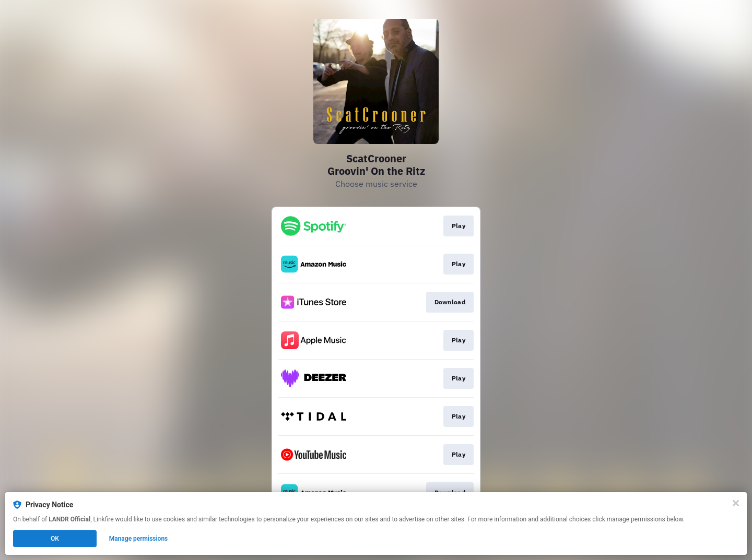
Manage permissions (139, 539)
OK (55, 539)
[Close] (736, 503)
